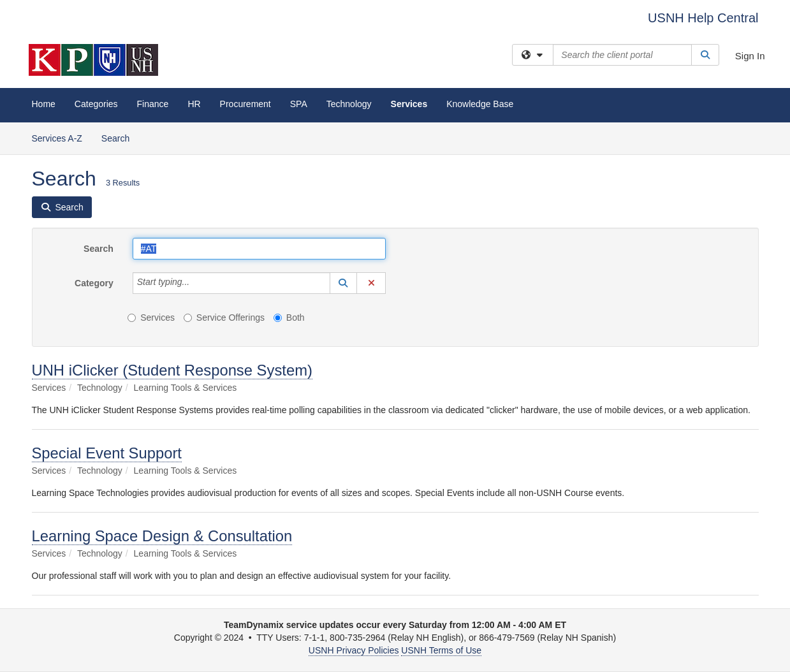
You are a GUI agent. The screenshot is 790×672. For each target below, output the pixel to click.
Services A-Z (57, 138)
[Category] (196, 283)
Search (120, 137)
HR (194, 104)
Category (94, 283)
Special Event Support (107, 453)
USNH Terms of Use (441, 650)
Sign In (750, 56)
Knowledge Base (480, 104)
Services (409, 104)
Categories (96, 104)
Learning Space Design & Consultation (162, 536)
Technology (349, 104)
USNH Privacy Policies (354, 650)
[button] (344, 283)
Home (44, 104)
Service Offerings (224, 318)
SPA (299, 104)
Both (289, 318)
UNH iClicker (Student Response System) (172, 370)
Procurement (245, 104)
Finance (153, 104)
